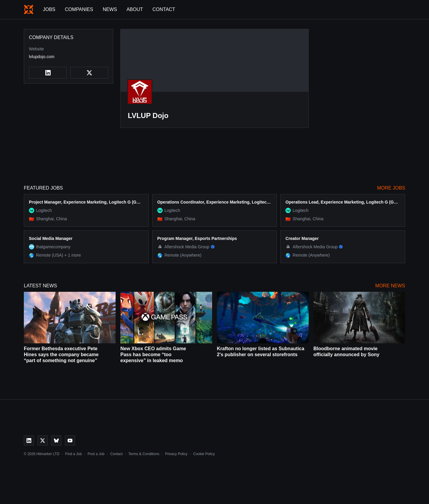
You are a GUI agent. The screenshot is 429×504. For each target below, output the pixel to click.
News (110, 9)
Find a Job (74, 454)
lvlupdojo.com (42, 57)
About (135, 9)
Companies (79, 9)
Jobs (49, 9)
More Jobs (391, 188)
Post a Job (96, 454)
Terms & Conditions (144, 454)
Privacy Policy (176, 454)
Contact (164, 9)
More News (390, 286)
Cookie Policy (204, 454)
